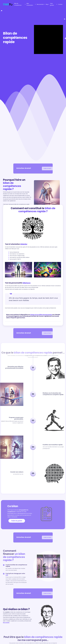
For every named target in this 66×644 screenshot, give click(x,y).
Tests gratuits (52, 4)
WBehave (26, 283)
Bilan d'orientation (30, 4)
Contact (60, 4)
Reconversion (40, 4)
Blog (47, 4)
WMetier (24, 244)
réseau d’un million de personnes (41, 315)
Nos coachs (6, 623)
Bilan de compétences (18, 4)
